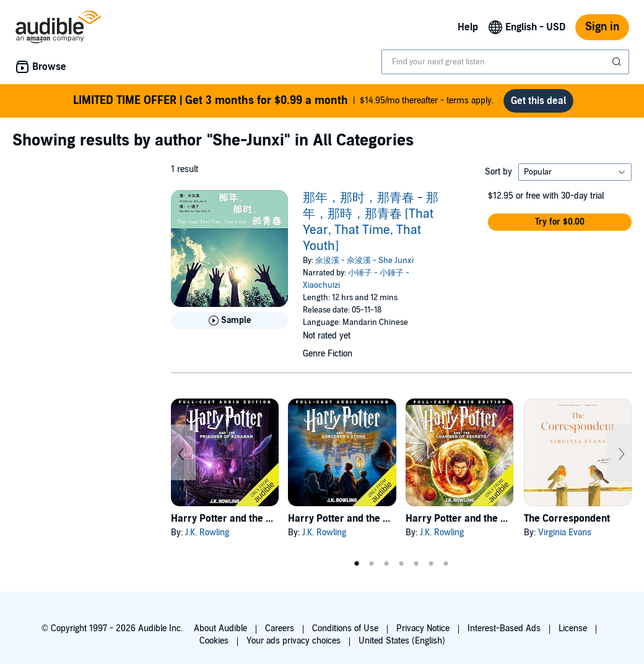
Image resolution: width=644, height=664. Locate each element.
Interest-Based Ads (504, 628)
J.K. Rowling (207, 532)
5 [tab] (416, 564)
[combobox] (505, 62)
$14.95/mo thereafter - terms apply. (283, 101)
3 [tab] (386, 564)
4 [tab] (401, 564)
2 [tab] (372, 564)
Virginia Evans (565, 532)
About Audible (220, 628)
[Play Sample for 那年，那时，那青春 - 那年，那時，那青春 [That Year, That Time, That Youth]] (229, 321)
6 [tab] (431, 564)
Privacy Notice (423, 628)
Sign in (602, 27)
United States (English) (402, 641)
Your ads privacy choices (294, 641)
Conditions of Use (345, 628)
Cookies (214, 641)
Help (468, 27)
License (573, 628)
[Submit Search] (618, 62)
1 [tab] (357, 564)
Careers (280, 628)
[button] (560, 222)
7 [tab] (446, 564)
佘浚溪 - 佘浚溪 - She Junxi (364, 261)
